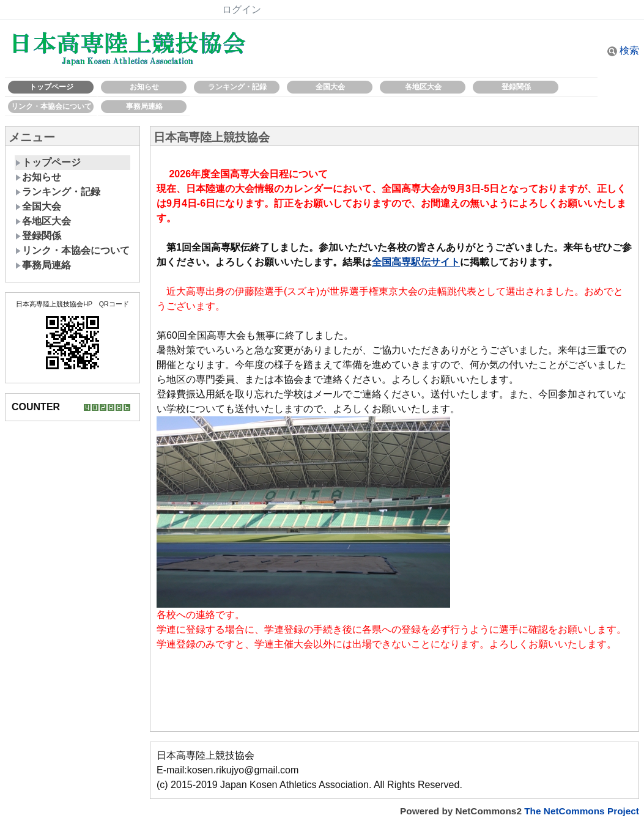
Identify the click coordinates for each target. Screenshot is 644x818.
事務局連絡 (144, 106)
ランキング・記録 (237, 87)
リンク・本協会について (51, 106)
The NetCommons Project (582, 811)
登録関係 (516, 87)
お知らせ (144, 87)
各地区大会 (423, 87)
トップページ (51, 87)
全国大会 (330, 87)
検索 (623, 50)
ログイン (242, 9)
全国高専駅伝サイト (416, 262)
